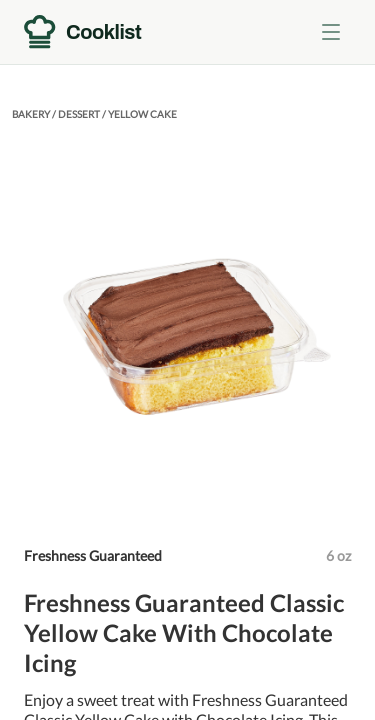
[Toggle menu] (331, 32)
